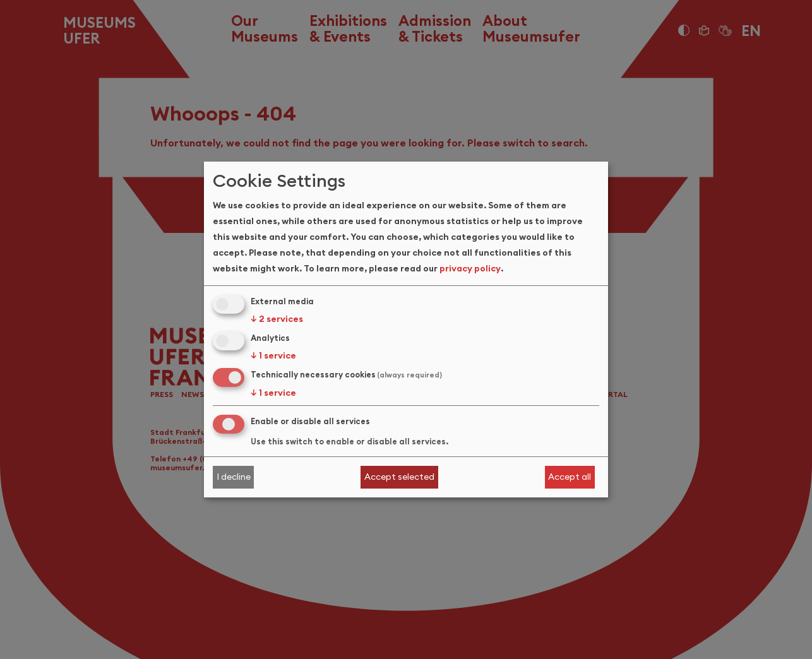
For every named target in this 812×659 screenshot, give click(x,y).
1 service (273, 355)
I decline (234, 477)
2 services (277, 319)
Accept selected (399, 477)
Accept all (570, 477)
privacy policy (470, 268)
